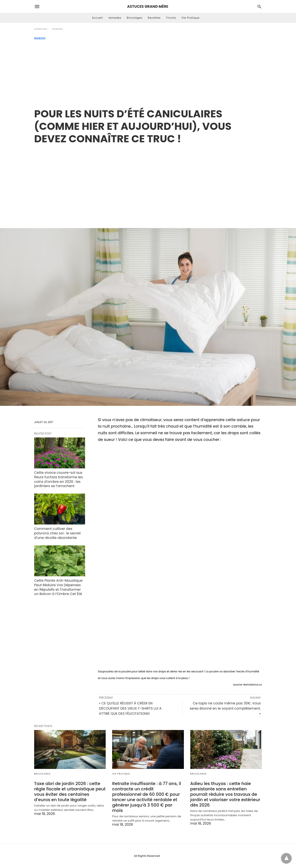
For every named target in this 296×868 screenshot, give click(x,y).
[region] (148, 182)
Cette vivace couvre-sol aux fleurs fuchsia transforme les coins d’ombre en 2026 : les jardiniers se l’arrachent (58, 479)
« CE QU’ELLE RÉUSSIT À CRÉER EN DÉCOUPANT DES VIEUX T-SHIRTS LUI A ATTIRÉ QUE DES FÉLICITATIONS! (130, 708)
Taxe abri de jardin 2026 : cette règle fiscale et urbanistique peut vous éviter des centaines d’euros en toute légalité (70, 792)
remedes (115, 18)
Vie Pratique (191, 18)
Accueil (97, 18)
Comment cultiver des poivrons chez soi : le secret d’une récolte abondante (57, 533)
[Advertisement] (148, 72)
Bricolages (135, 18)
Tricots (171, 18)
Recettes (154, 18)
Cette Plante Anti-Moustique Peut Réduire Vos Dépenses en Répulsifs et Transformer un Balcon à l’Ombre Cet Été (58, 587)
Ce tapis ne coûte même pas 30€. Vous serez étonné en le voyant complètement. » (225, 708)
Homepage (41, 29)
